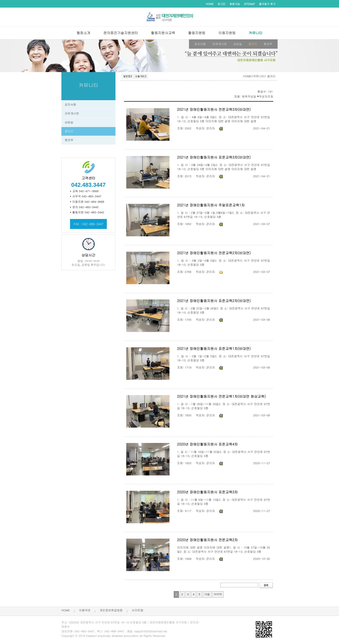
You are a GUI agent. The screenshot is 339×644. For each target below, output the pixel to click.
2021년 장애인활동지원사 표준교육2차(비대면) (214, 301)
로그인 (222, 4)
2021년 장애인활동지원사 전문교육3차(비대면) (214, 109)
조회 (270, 96)
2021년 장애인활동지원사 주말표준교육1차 (211, 205)
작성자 (263, 96)
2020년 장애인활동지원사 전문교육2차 (207, 540)
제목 (245, 96)
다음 (208, 595)
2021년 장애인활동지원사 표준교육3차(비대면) (214, 157)
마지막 (219, 595)
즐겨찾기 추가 (267, 4)
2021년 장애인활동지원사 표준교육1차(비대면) (214, 349)
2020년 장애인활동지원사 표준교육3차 (207, 492)
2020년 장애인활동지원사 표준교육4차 (207, 444)
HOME (210, 4)
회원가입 (235, 4)
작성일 (253, 96)
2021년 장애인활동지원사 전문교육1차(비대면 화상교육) (221, 396)
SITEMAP (249, 4)
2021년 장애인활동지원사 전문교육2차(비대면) (214, 253)
